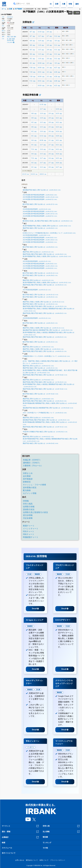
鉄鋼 (11, 9)
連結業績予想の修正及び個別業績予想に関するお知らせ (48, 330)
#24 (64, 76)
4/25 (56, 85)
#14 (64, 54)
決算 (57, 4)
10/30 (40, 63)
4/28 (56, 72)
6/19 (57, 113)
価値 (13, 40)
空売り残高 (28, 504)
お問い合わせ (20, 860)
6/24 (57, 131)
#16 (72, 54)
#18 (68, 58)
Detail (35, 609)
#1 (64, 31)
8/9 (31, 45)
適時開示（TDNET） (32, 463)
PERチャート (29, 531)
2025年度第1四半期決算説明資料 (40, 199)
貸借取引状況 (29, 509)
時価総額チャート (31, 537)
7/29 (31, 72)
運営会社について (32, 860)
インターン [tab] (31, 747)
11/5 (40, 50)
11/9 (40, 41)
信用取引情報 (29, 507)
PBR (3, 26)
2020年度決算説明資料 (37, 318)
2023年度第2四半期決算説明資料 (41, 240)
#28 (64, 85)
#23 (64, 72)
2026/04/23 (10, 17)
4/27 (56, 67)
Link (3, 39)
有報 (70, 4)
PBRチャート (29, 534)
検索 (4, 843)
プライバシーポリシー (58, 860)
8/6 (31, 54)
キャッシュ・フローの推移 (34, 485)
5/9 (56, 41)
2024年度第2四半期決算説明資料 (41, 214)
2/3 (48, 81)
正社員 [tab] (29, 574)
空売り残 (61, 826)
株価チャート (29, 526)
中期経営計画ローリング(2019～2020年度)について (47, 356)
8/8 (31, 41)
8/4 (33, 140)
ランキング (47, 843)
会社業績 (27, 476)
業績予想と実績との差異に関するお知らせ (44, 302)
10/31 (40, 72)
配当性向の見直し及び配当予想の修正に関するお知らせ (48, 221)
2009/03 (42, 174)
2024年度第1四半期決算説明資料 (40, 216)
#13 (72, 49)
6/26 (57, 163)
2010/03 (33, 174)
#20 (68, 63)
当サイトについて (9, 853)
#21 (72, 63)
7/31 (31, 81)
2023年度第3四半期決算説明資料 (40, 238)
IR (51, 4)
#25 (68, 76)
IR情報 (26, 501)
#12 (68, 49)
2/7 (48, 36)
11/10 (40, 32)
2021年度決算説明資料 (37, 290)
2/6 (48, 32)
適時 (77, 4)
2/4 (48, 85)
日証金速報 (28, 518)
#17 (64, 58)
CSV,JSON (11, 42)
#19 (64, 63)
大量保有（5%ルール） (33, 466)
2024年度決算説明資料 (37, 209)
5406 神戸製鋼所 (6, 14)
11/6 (40, 58)
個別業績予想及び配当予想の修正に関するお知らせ (47, 420)
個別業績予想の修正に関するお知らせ (42, 190)
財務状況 (27, 482)
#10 (71, 45)
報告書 (45, 837)
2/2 (48, 72)
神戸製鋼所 (19, 9)
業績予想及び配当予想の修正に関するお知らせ (45, 254)
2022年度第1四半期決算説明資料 (40, 268)
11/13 (41, 136)
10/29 (40, 85)
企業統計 (20, 837)
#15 (68, 54)
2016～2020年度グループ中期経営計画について (45, 413)
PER (3, 21)
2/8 (48, 50)
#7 (71, 40)
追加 (77, 13)
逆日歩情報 (28, 515)
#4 (67, 36)
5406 (3, 17)
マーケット (20, 826)
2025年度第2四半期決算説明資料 (41, 197)
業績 (13, 39)
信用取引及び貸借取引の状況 (35, 512)
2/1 (48, 67)
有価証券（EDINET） (32, 460)
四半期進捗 (28, 479)
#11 (64, 49)
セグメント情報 (30, 493)
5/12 (56, 36)
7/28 (31, 67)
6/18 (57, 109)
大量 (64, 4)
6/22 (57, 122)
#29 (68, 85)
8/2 (31, 58)
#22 (64, 67)
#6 (67, 40)
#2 (67, 31)
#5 (64, 40)
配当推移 (27, 490)
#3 (64, 36)
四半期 (9, 40)
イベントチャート (31, 529)
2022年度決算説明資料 (37, 261)
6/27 (57, 167)
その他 (45, 848)
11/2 (41, 167)
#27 (64, 81)
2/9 (48, 41)
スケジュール (7, 848)
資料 (3, 36)
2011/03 (24, 174)
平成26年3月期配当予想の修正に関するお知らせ (45, 432)
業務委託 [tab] (37, 574)
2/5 (48, 54)
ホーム (4, 9)
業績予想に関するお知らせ (39, 252)
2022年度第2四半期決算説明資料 (41, 266)
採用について (44, 860)
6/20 (57, 136)
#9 (67, 45)
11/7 (40, 36)
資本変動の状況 (30, 488)
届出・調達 (20, 832)
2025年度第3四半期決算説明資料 (40, 195)
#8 (64, 45)
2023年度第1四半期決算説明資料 (40, 242)
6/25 (57, 158)
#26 (72, 76)
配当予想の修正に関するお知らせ (41, 204)
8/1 (31, 63)
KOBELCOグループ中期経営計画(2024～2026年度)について (50, 233)
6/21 (57, 118)
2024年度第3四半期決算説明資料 (40, 211)
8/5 (31, 50)
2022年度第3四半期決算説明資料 (40, 264)
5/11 (56, 45)
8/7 (31, 32)
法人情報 (61, 832)
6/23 (57, 127)
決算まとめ (28, 473)
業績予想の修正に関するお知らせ (41, 228)
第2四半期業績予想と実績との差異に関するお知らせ (47, 226)
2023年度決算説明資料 (37, 235)
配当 (3, 31)
